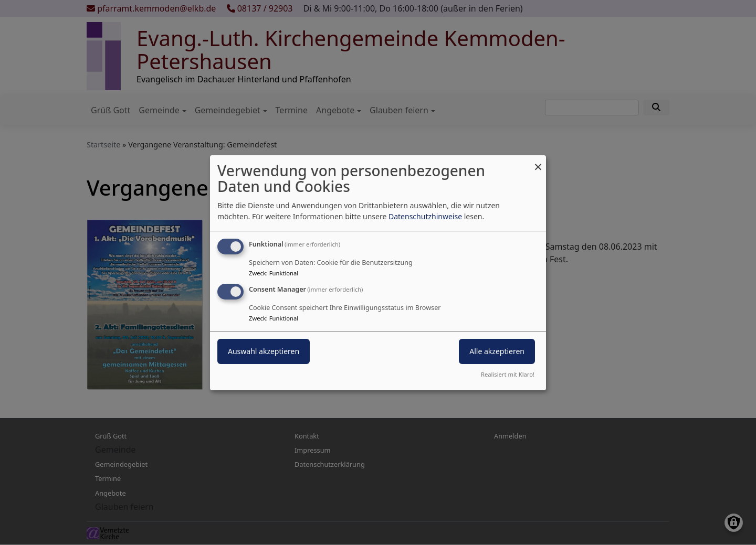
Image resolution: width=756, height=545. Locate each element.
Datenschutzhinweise (425, 216)
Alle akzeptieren (497, 351)
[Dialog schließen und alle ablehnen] (538, 161)
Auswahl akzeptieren (264, 351)
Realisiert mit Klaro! (508, 374)
